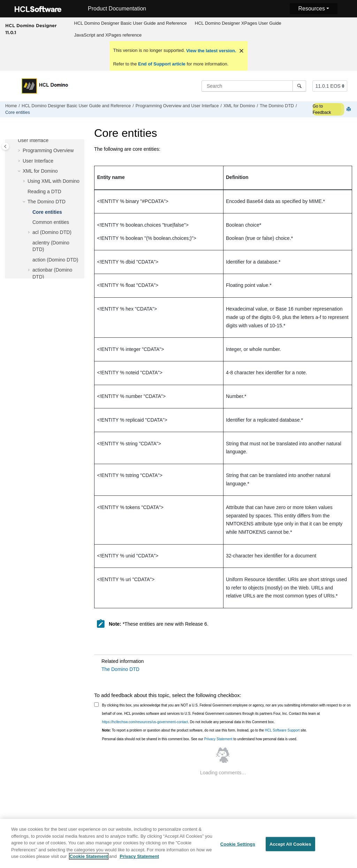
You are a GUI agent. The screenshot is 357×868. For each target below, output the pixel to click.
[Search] (299, 86)
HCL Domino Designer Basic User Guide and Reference (131, 23)
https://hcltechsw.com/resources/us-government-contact (145, 722)
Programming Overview (48, 150)
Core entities (18, 112)
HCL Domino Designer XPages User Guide (238, 23)
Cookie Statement (89, 861)
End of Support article (162, 64)
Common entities (51, 222)
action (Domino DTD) (55, 260)
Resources (311, 9)
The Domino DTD (277, 106)
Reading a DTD (44, 191)
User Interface (38, 161)
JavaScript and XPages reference (108, 35)
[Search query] (254, 86)
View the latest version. (210, 51)
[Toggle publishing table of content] (5, 146)
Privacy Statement (218, 739)
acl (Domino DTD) (52, 232)
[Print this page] (349, 110)
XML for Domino (239, 106)
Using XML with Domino (54, 181)
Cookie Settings (238, 848)
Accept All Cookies (290, 848)
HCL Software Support (282, 730)
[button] (20, 151)
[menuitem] (130, 23)
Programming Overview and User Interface (177, 106)
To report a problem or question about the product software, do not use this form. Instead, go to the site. (205, 730)
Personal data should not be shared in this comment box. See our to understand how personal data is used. (200, 739)
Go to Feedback (322, 109)
